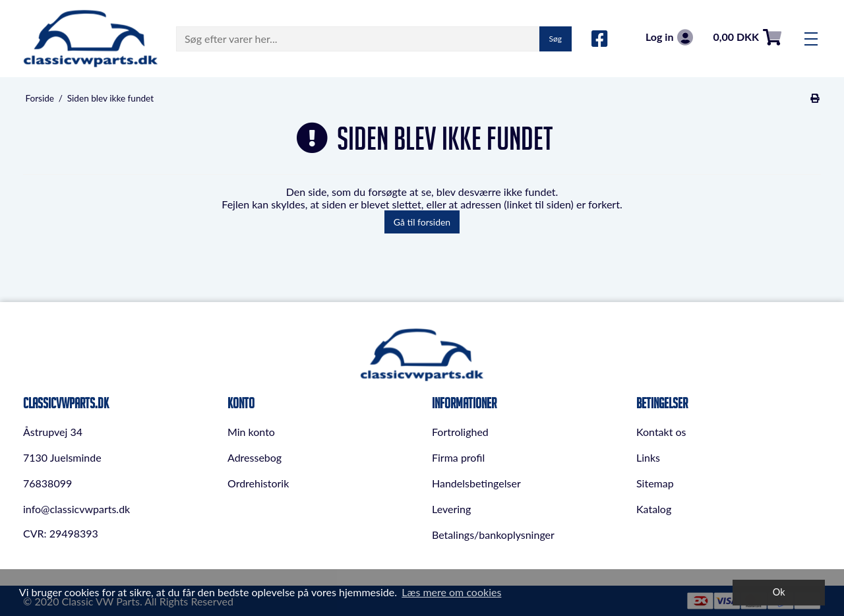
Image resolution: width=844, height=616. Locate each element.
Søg (556, 39)
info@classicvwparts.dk (76, 509)
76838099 (47, 483)
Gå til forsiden (422, 222)
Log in (669, 37)
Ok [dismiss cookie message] (779, 592)
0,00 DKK (747, 37)
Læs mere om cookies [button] (451, 592)
